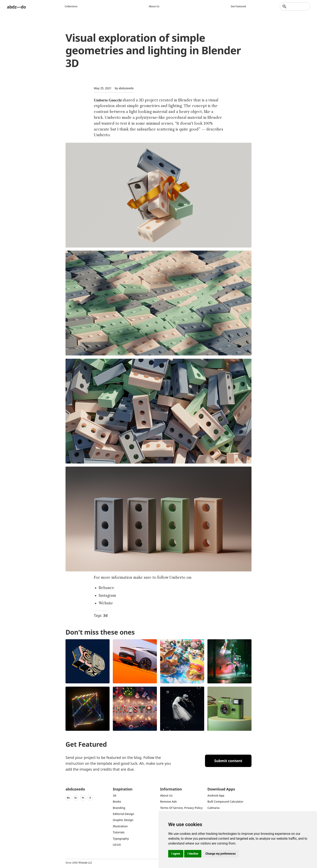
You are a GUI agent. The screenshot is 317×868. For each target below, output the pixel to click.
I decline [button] (193, 854)
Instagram (107, 596)
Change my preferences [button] (220, 854)
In (76, 798)
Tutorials (119, 832)
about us (166, 795)
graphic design (123, 820)
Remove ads (168, 802)
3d (105, 615)
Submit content (228, 761)
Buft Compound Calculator (225, 802)
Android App (216, 795)
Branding (119, 808)
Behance (106, 588)
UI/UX (117, 845)
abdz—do (18, 6)
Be (68, 798)
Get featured (240, 6)
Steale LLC (86, 863)
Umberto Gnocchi (108, 100)
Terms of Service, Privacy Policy (181, 808)
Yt (83, 798)
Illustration (120, 826)
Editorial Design (124, 814)
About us (155, 6)
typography (121, 839)
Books (117, 802)
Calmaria (213, 808)
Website (106, 603)
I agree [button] (176, 854)
